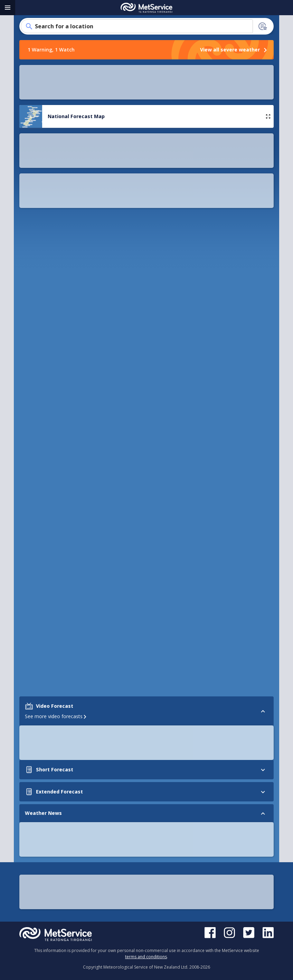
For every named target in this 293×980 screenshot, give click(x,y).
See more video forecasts (56, 412)
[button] (29, 87)
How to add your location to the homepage (146, 267)
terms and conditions (146, 957)
